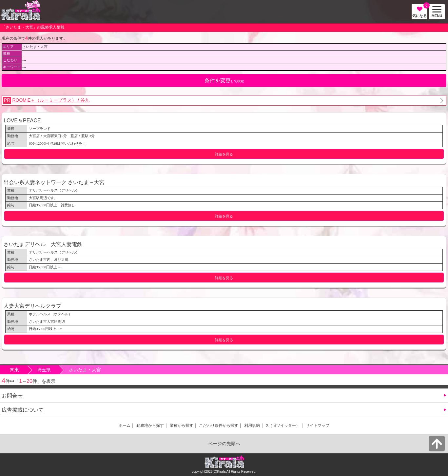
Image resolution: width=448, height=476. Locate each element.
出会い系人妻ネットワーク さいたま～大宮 (54, 182)
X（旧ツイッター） (283, 425)
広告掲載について (23, 410)
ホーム (125, 425)
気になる (420, 11)
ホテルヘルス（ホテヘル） (50, 314)
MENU (436, 12)
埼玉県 (44, 370)
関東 (14, 370)
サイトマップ (318, 425)
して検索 (224, 80)
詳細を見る (224, 154)
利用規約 (252, 425)
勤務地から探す (150, 425)
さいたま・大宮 (85, 370)
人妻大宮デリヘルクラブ (32, 306)
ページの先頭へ (224, 444)
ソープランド (40, 129)
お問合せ (12, 396)
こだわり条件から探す (219, 425)
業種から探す (182, 425)
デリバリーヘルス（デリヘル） (54, 190)
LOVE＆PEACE (22, 120)
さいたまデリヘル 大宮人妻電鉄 (43, 244)
